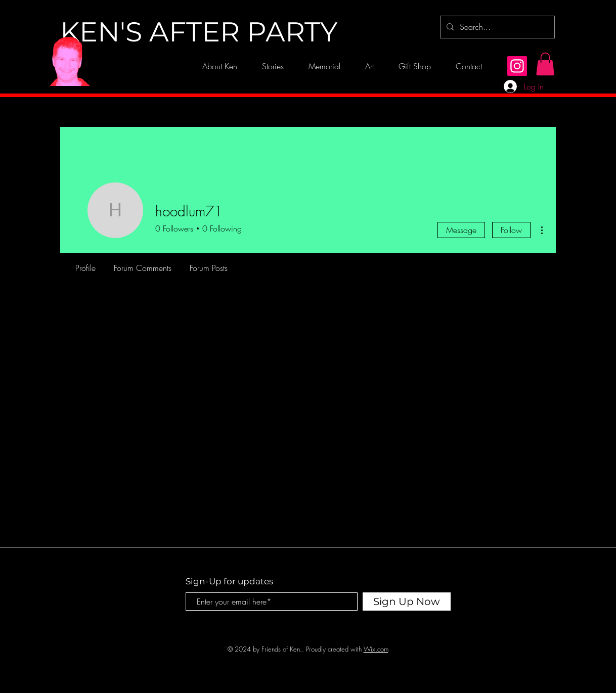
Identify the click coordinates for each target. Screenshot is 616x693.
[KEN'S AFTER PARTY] (199, 32)
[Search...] (496, 27)
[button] (545, 64)
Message (461, 230)
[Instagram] (517, 66)
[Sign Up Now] (407, 602)
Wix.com (376, 649)
